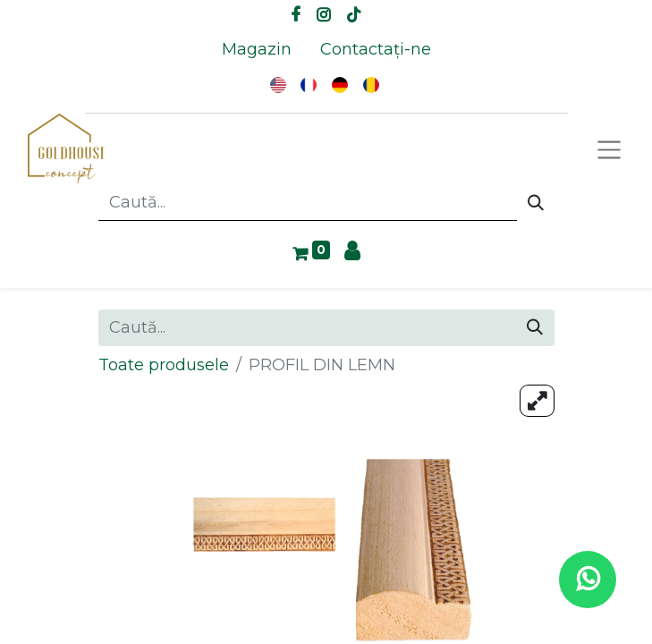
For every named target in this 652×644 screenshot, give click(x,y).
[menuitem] (257, 50)
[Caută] (536, 203)
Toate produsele (164, 365)
